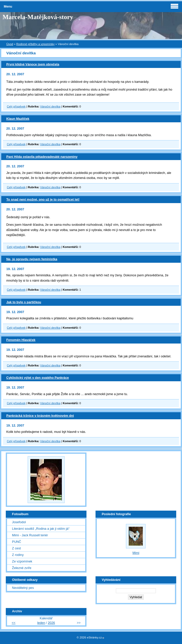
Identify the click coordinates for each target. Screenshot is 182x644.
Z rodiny (18, 555)
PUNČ (17, 542)
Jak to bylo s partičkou (24, 302)
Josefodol (19, 522)
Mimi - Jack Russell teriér (30, 535)
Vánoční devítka (50, 106)
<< (14, 623)
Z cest (16, 548)
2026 (51, 623)
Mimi (136, 553)
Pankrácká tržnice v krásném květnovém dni (40, 416)
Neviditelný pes (23, 588)
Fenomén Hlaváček (21, 340)
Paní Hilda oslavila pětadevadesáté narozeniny (42, 157)
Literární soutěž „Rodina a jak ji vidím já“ (41, 529)
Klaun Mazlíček (18, 119)
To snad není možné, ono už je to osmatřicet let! (43, 199)
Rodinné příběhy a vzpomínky (35, 44)
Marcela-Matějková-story (38, 17)
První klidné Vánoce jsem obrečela (33, 64)
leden (41, 623)
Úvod (10, 44)
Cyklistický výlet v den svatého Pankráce (38, 378)
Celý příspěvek (16, 106)
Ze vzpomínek (22, 561)
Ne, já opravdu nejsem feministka (32, 259)
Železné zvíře (22, 568)
